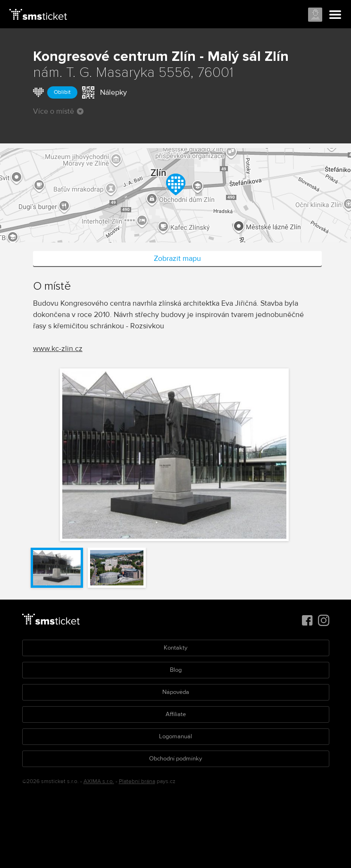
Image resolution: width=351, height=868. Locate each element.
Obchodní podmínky (175, 759)
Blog (176, 670)
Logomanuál (175, 736)
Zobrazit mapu (177, 259)
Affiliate (176, 714)
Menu (335, 15)
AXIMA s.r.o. (99, 781)
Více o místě (58, 111)
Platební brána (137, 781)
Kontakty (175, 648)
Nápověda (176, 692)
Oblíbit (62, 92)
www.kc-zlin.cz (58, 349)
